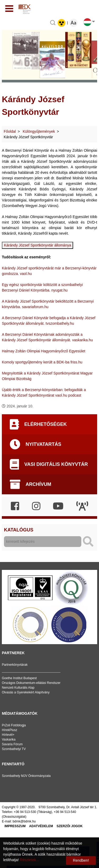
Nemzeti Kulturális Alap (18, 688)
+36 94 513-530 (25, 812)
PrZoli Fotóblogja (14, 725)
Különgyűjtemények (39, 131)
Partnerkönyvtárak (15, 665)
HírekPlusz (10, 730)
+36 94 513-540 (65, 812)
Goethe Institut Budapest (19, 678)
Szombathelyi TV (14, 749)
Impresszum (15, 826)
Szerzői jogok (70, 826)
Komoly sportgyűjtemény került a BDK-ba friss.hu (42, 362)
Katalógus (19, 530)
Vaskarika (9, 739)
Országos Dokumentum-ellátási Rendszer (31, 683)
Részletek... (29, 860)
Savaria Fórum (12, 744)
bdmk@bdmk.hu (24, 821)
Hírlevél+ (8, 735)
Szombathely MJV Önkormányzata (26, 776)
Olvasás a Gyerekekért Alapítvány (26, 692)
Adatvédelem (41, 826)
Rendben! (81, 860)
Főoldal (10, 131)
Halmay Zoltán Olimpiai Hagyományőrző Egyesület (44, 351)
